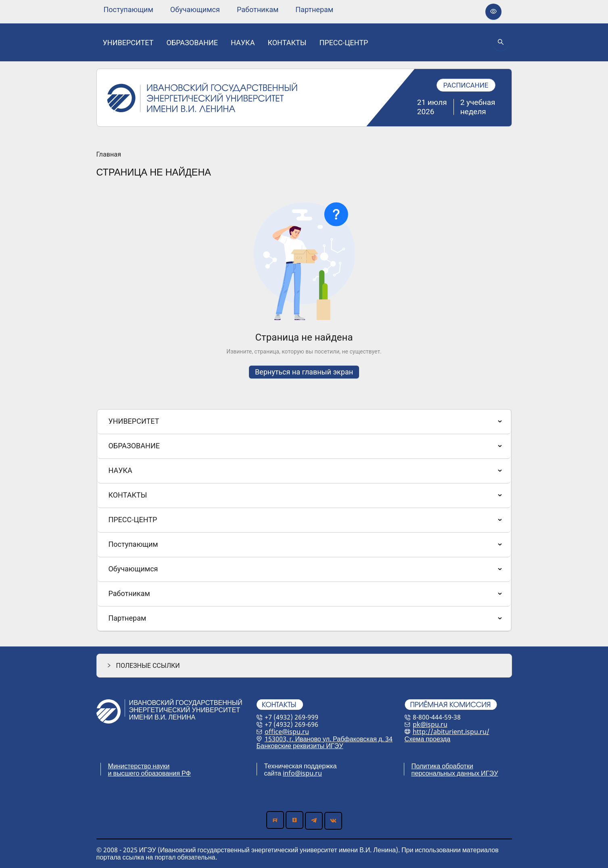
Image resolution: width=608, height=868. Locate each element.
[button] (304, 666)
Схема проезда (428, 739)
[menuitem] (128, 10)
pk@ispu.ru (430, 724)
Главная (109, 155)
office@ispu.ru (287, 732)
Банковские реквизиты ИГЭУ (300, 746)
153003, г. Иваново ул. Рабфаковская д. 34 (329, 739)
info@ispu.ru (302, 773)
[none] (128, 10)
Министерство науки (139, 766)
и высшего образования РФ (149, 773)
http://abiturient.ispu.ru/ (451, 732)
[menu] (219, 9)
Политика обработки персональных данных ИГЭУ (455, 770)
